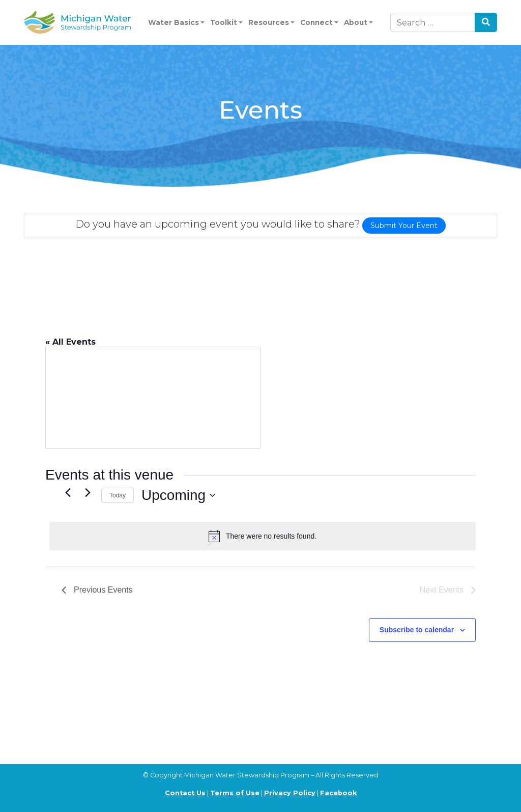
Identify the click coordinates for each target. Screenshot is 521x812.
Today (118, 495)
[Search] (433, 22)
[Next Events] (88, 493)
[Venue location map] (153, 398)
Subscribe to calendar (417, 630)
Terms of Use (235, 793)
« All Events (70, 342)
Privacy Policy (290, 793)
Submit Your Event (404, 226)
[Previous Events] (68, 493)
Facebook (338, 793)
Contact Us (185, 793)
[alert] (263, 536)
